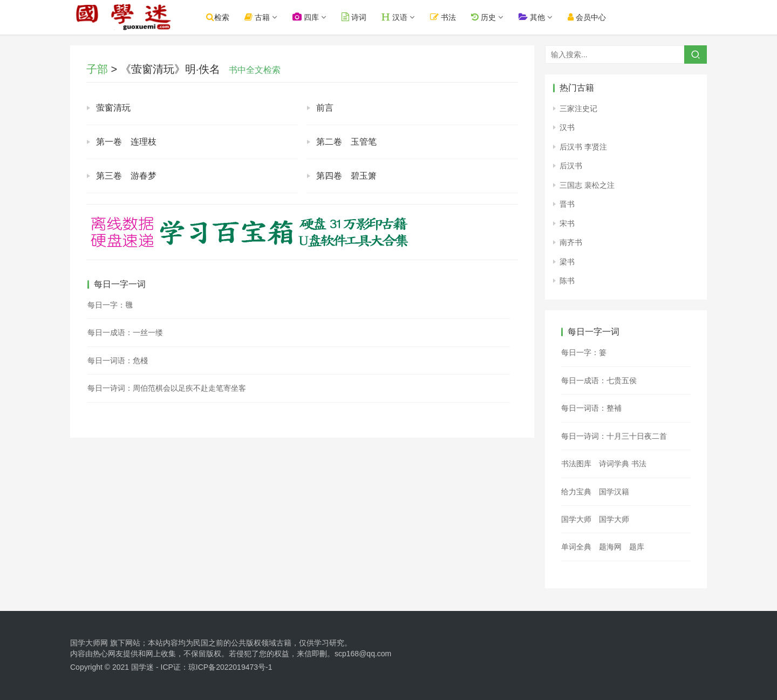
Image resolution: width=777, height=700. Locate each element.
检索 (219, 17)
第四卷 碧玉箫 (346, 176)
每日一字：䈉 (584, 352)
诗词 (356, 17)
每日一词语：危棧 (118, 361)
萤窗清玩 (113, 108)
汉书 (567, 127)
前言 (325, 108)
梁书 (567, 262)
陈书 (567, 281)
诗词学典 (614, 464)
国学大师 (576, 519)
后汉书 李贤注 (583, 147)
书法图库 (576, 464)
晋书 (567, 204)
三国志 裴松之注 (587, 185)
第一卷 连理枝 (126, 142)
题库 (637, 547)
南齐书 (571, 242)
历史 (485, 17)
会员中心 (588, 17)
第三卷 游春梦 (126, 176)
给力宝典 (576, 492)
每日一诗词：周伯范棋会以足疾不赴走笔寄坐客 (167, 388)
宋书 (567, 223)
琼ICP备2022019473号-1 (230, 667)
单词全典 (576, 547)
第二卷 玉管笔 (346, 142)
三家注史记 (578, 108)
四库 (307, 17)
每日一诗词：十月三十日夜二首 (614, 436)
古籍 (259, 17)
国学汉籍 (614, 492)
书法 (445, 17)
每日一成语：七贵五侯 (599, 380)
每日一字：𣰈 (110, 305)
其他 (533, 17)
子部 (97, 69)
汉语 (396, 17)
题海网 (610, 547)
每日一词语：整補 (591, 408)
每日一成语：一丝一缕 (125, 332)
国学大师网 (89, 643)
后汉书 (571, 166)
